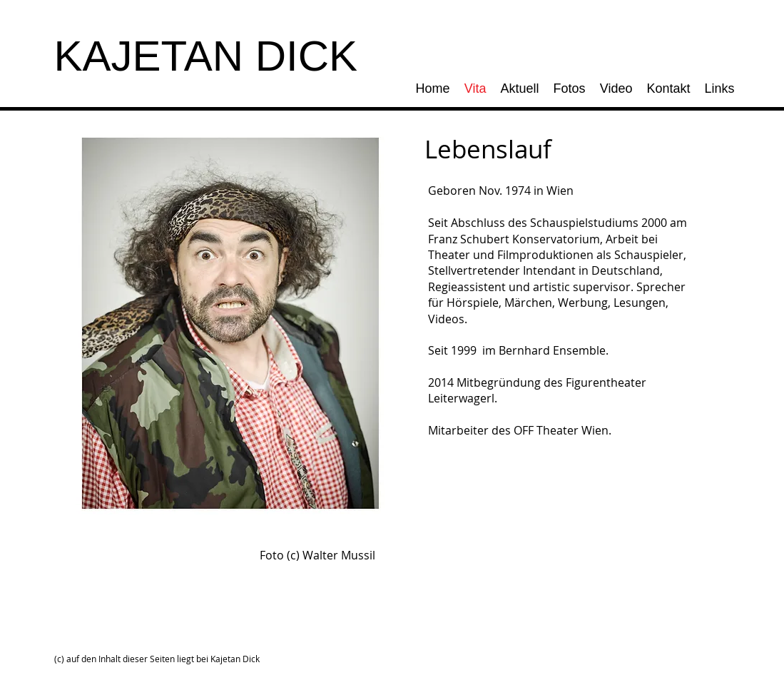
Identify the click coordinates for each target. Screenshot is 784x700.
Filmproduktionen (545, 255)
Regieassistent (467, 287)
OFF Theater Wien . (562, 430)
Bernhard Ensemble (552, 350)
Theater (449, 255)
